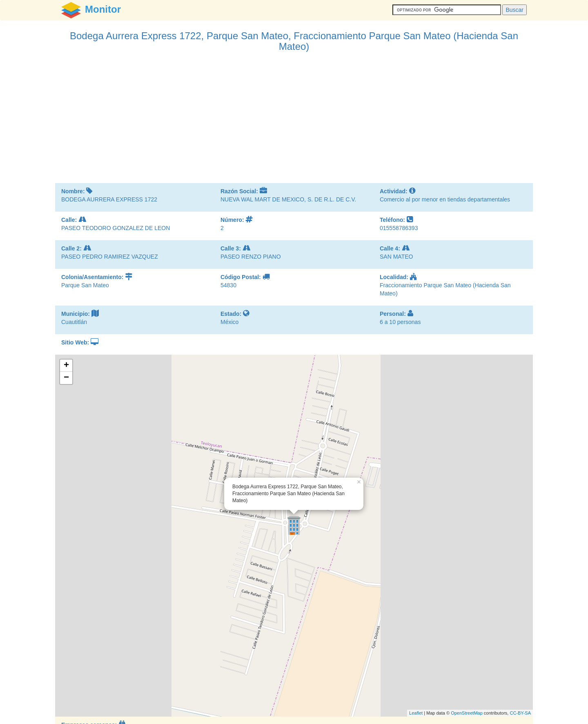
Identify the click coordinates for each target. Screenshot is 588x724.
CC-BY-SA (520, 713)
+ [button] (66, 366)
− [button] (66, 378)
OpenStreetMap (467, 713)
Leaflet (416, 713)
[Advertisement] (294, 122)
